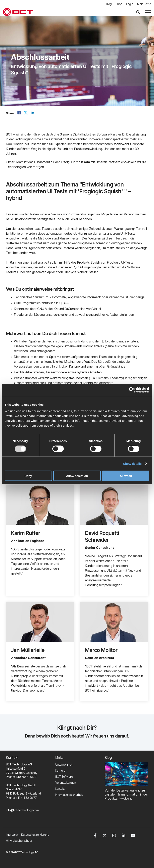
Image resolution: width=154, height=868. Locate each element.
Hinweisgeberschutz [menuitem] (19, 841)
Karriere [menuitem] (60, 771)
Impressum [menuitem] (13, 835)
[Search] (138, 12)
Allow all (126, 476)
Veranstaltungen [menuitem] (66, 783)
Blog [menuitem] (109, 4)
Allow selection (77, 476)
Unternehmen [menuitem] (64, 765)
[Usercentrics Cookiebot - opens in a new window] (132, 390)
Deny (28, 476)
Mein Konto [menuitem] (144, 4)
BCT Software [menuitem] (64, 777)
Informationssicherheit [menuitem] (69, 795)
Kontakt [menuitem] (60, 789)
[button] (148, 10)
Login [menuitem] (130, 4)
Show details (132, 464)
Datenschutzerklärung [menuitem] (35, 835)
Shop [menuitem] (119, 4)
